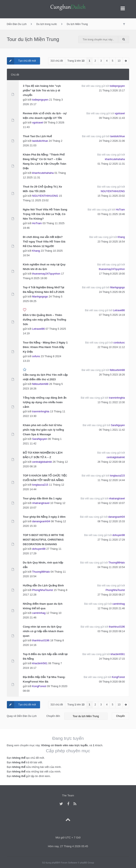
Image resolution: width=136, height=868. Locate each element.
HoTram (37, 223)
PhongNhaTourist (43, 590)
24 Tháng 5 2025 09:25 (112, 292)
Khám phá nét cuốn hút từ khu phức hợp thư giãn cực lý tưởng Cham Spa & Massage (43, 430)
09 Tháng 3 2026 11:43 (112, 118)
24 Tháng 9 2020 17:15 (112, 659)
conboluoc (119, 343)
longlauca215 (40, 485)
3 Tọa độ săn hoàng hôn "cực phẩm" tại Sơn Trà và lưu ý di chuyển (42, 90)
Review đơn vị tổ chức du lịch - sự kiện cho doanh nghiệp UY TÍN (45, 116)
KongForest (39, 686)
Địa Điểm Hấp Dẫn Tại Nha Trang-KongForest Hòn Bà (44, 679)
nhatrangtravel (41, 503)
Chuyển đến (53, 716)
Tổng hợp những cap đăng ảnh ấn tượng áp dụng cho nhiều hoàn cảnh (45, 402)
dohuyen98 (39, 549)
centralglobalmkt (42, 462)
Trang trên (76, 61)
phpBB (55, 863)
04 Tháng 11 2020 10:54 (111, 567)
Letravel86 (38, 329)
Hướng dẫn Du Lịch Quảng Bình (43, 585)
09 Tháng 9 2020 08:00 (112, 682)
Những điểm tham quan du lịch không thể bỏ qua (43, 606)
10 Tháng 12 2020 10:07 (111, 503)
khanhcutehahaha (43, 173)
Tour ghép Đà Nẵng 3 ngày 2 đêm (44, 517)
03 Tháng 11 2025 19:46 (111, 214)
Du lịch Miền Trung (77, 24)
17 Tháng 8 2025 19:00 (112, 274)
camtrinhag (39, 613)
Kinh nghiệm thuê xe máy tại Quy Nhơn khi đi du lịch (44, 267)
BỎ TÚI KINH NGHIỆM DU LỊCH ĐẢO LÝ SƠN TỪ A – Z (43, 455)
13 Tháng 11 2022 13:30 (111, 402)
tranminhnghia (41, 411)
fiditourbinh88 (40, 384)
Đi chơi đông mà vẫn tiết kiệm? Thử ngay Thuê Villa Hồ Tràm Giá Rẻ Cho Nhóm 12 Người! (44, 242)
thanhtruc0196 (41, 640)
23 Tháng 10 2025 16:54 (111, 242)
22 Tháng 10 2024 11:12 (111, 347)
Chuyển (121, 716)
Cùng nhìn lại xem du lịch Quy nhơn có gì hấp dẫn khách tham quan (43, 631)
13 (119, 61)
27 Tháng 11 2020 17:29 (111, 540)
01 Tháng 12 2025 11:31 (111, 164)
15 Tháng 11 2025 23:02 (111, 196)
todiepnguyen (40, 100)
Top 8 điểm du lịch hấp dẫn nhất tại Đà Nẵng (45, 656)
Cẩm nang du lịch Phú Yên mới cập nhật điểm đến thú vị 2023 (45, 377)
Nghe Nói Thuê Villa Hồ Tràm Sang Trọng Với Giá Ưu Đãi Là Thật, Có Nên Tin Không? (45, 214)
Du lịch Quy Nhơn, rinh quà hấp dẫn (43, 565)
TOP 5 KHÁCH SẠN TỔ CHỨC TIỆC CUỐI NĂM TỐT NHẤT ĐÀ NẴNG (45, 478)
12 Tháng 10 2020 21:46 (111, 608)
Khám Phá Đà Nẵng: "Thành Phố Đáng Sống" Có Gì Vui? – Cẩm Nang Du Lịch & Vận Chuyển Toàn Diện (45, 161)
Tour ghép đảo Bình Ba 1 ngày (42, 498)
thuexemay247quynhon (46, 274)
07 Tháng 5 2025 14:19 (112, 315)
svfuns (36, 356)
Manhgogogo (40, 297)
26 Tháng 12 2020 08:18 (111, 462)
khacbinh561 (40, 663)
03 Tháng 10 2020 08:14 (111, 631)
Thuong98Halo (41, 572)
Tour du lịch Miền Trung (33, 39)
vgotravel (38, 122)
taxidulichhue (40, 141)
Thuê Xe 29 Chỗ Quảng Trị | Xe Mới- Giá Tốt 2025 (43, 189)
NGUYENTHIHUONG (45, 196)
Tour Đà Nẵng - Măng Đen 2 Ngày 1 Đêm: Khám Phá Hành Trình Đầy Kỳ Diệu (45, 347)
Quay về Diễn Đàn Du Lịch (22, 716)
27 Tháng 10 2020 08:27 (111, 595)
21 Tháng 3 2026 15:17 (112, 91)
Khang (36, 251)
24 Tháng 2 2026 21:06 (112, 141)
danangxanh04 (41, 521)
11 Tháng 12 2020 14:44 (111, 480)
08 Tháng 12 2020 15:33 (111, 521)
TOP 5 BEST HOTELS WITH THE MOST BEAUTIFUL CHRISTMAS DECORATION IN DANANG (44, 540)
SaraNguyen (40, 439)
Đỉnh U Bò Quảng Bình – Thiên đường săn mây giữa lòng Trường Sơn (45, 320)
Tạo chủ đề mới (21, 61)
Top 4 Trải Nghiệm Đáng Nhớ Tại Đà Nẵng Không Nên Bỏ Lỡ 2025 (44, 290)
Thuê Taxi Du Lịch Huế (37, 136)
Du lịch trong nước (47, 24)
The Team (68, 795)
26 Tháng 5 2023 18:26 (112, 375)
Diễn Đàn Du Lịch (17, 24)
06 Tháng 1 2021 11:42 (112, 430)
